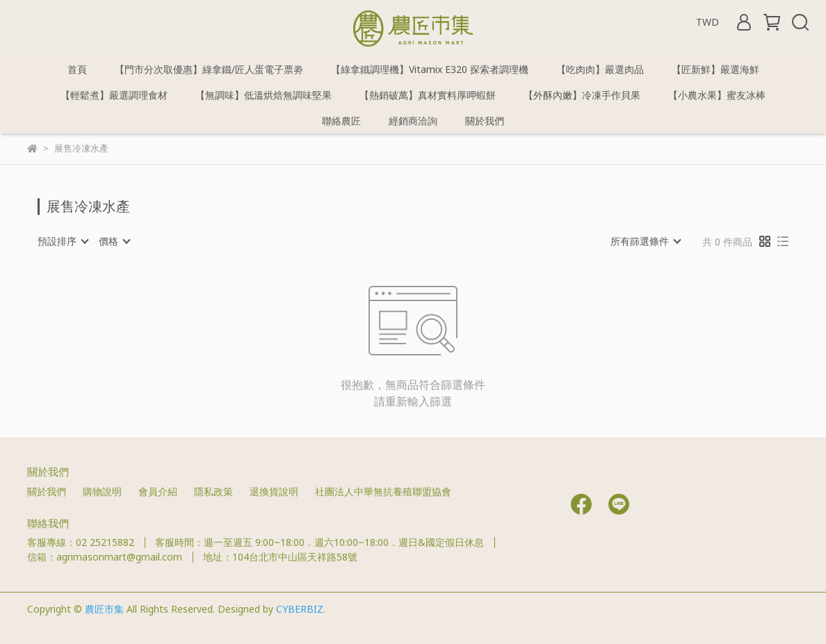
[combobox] (63, 241)
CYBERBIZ (300, 609)
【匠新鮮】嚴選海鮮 (715, 69)
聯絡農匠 (341, 121)
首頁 (77, 69)
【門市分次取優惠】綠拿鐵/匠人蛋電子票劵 (209, 69)
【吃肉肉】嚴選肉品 (600, 69)
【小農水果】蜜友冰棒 (717, 95)
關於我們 (485, 121)
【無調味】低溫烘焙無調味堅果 (264, 95)
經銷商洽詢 (413, 121)
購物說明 (102, 491)
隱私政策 (213, 491)
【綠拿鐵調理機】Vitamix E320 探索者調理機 (430, 69)
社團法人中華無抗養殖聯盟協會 (383, 491)
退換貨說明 (274, 491)
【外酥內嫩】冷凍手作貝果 (582, 95)
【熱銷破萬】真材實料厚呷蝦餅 (428, 95)
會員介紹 (158, 491)
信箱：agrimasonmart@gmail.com (105, 557)
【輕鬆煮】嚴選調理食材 (114, 95)
